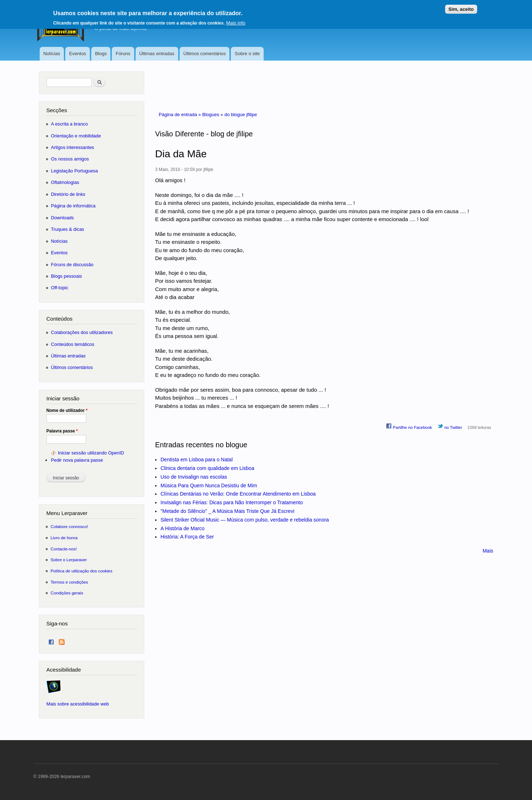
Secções (57, 110)
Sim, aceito (461, 6)
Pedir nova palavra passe (77, 460)
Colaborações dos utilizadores (82, 332)
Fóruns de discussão (72, 265)
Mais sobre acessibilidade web (78, 704)
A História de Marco (183, 528)
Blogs (101, 54)
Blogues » (213, 115)
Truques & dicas (67, 229)
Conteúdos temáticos (72, 344)
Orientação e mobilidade (76, 136)
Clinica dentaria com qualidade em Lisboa (207, 468)
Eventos (78, 54)
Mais (488, 551)
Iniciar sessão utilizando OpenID (91, 453)
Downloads (62, 218)
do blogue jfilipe (241, 115)
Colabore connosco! (69, 526)
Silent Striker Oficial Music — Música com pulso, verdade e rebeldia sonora (245, 520)
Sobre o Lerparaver (69, 560)
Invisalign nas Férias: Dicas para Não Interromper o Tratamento (232, 502)
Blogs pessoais (66, 276)
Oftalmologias (65, 182)
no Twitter (450, 426)
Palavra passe (62, 431)
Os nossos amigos (70, 159)
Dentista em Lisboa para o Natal (197, 460)
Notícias (52, 54)
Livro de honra (64, 538)
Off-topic (60, 288)
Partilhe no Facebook (409, 426)
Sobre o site (247, 54)
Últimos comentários (205, 54)
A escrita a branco (69, 124)
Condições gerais (67, 593)
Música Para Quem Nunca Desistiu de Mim (209, 485)
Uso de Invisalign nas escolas (194, 477)
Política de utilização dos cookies (82, 571)
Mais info (236, 20)
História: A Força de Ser (187, 537)
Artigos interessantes (72, 147)
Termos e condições (69, 582)
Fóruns (123, 54)
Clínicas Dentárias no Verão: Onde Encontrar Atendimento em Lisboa (238, 494)
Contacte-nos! (64, 549)
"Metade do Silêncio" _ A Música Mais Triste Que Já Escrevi (227, 511)
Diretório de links (68, 194)
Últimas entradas (157, 54)
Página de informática (73, 206)
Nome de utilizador (67, 410)
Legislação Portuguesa (74, 171)
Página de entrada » (181, 115)
